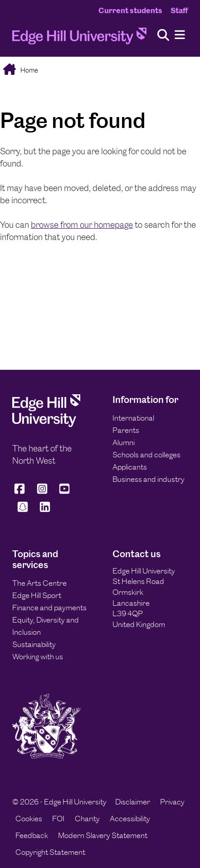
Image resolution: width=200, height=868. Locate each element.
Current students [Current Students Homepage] (130, 10)
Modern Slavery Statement (103, 835)
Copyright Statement (50, 852)
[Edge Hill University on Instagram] (42, 493)
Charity (87, 819)
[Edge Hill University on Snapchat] (23, 511)
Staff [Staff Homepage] (179, 10)
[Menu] (180, 35)
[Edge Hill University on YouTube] (64, 493)
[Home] (79, 38)
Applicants (130, 467)
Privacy (172, 802)
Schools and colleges (146, 455)
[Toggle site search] (163, 36)
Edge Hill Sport (37, 595)
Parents (126, 430)
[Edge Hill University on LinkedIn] (45, 511)
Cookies (29, 819)
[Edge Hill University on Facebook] (21, 493)
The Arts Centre (39, 583)
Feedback (32, 835)
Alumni (124, 442)
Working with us (38, 657)
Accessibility (130, 819)
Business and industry (149, 479)
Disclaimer (133, 802)
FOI (58, 819)
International (133, 418)
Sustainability (34, 644)
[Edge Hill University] (46, 424)
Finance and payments (49, 608)
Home (29, 70)
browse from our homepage (82, 225)
